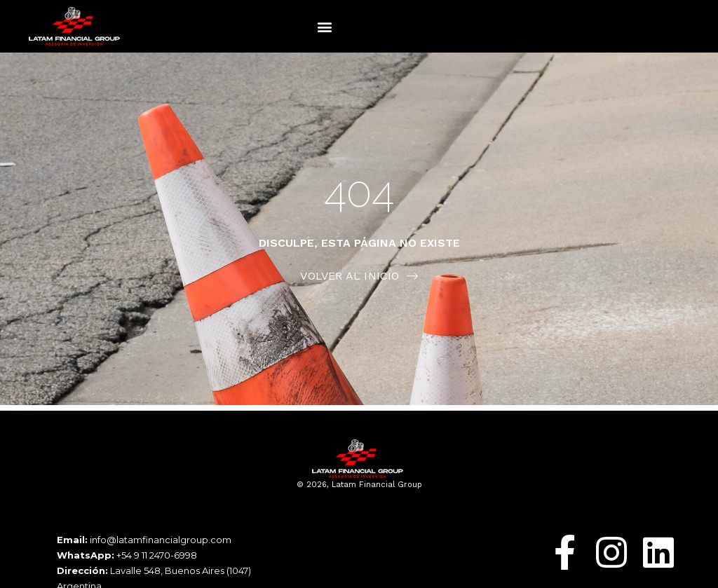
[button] (325, 26)
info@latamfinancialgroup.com (161, 540)
